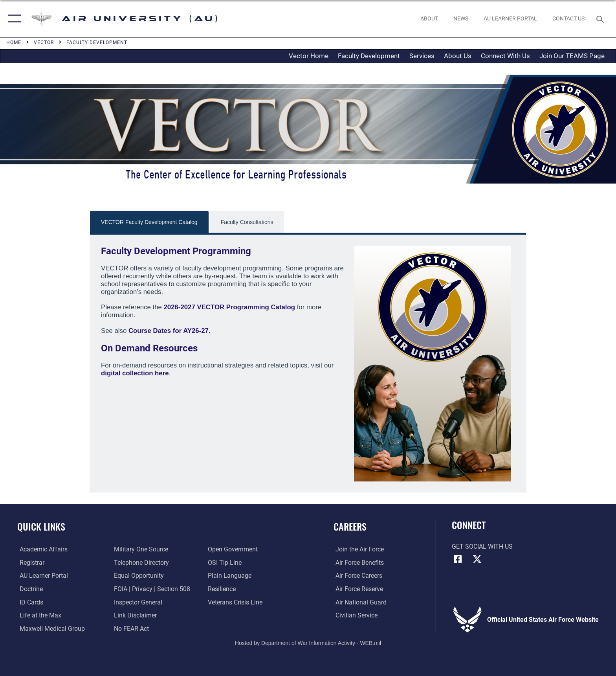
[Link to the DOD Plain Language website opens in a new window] (230, 576)
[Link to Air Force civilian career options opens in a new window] (355, 615)
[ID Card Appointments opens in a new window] (29, 602)
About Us (458, 56)
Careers (350, 526)
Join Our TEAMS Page (572, 56)
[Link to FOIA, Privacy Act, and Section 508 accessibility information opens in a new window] (151, 589)
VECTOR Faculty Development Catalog (149, 222)
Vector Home (309, 56)
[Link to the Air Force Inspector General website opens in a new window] (137, 602)
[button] (13, 19)
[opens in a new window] (510, 18)
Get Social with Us (482, 546)
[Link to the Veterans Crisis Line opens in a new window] (236, 602)
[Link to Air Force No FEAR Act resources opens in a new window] (131, 628)
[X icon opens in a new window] (477, 559)
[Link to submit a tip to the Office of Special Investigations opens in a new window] (225, 563)
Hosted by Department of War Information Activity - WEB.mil (308, 643)
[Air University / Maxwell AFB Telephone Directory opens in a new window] (141, 563)
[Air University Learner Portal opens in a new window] (41, 576)
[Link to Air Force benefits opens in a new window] (358, 563)
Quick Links (41, 526)
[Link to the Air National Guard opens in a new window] (359, 602)
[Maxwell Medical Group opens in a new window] (50, 628)
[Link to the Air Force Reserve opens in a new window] (357, 589)
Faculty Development (369, 56)
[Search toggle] (601, 19)
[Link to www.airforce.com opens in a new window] (358, 549)
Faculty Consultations (247, 222)
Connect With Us (505, 56)
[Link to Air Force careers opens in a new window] (357, 576)
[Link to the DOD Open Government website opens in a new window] (234, 549)
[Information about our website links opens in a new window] (135, 615)
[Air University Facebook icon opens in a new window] (458, 559)
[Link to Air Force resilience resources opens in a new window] (223, 589)
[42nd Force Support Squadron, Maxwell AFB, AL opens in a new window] (38, 615)
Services (422, 56)
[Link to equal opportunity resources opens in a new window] (138, 576)
